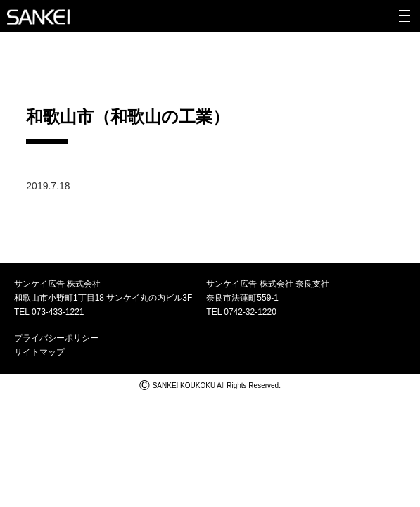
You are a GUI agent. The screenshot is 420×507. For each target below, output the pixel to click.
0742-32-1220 (250, 312)
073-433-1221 (58, 312)
